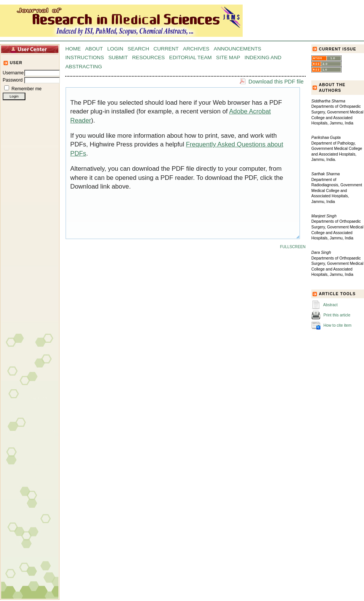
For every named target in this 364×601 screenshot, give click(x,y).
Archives (196, 49)
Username (13, 73)
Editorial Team (190, 57)
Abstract (330, 305)
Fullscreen (293, 247)
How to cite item (337, 325)
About (94, 49)
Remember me (26, 89)
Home (73, 49)
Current (166, 49)
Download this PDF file (276, 82)
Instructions (85, 57)
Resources (149, 57)
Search (139, 49)
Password (13, 80)
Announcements (238, 49)
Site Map (228, 57)
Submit (118, 57)
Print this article (337, 315)
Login (115, 49)
